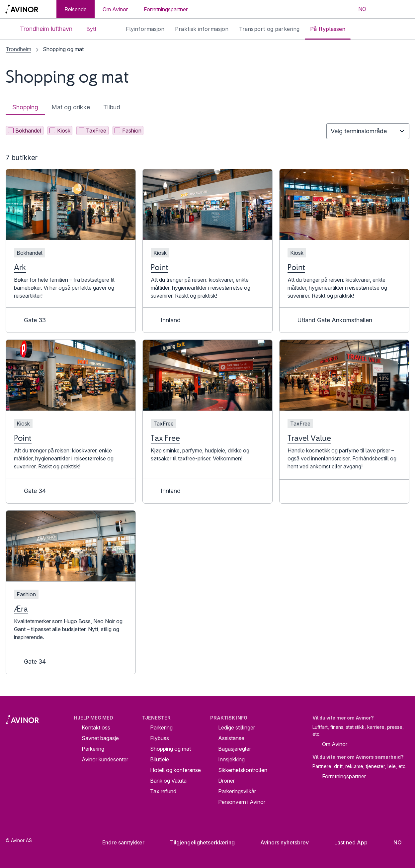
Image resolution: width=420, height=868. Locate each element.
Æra (21, 609)
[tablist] (208, 107)
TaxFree (93, 131)
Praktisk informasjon (202, 29)
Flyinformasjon (145, 29)
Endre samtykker (119, 842)
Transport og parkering (269, 29)
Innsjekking (231, 759)
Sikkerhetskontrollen (243, 770)
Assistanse (231, 738)
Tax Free (165, 438)
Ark (20, 267)
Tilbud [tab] (112, 107)
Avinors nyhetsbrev (279, 842)
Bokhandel (25, 131)
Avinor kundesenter (105, 759)
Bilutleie (160, 759)
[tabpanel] (208, 399)
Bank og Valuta (168, 781)
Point (160, 267)
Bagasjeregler (235, 749)
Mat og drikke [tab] (71, 107)
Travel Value (309, 438)
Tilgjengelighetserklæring (197, 842)
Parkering (93, 749)
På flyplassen (328, 29)
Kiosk (60, 131)
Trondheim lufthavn (41, 29)
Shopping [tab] (25, 107)
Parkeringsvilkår (237, 791)
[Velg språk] (358, 9)
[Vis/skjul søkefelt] (382, 9)
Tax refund (163, 791)
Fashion (128, 131)
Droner (226, 781)
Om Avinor (115, 9)
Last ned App (346, 842)
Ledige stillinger (237, 727)
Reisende (76, 9)
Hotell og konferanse (175, 770)
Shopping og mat (170, 749)
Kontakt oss (96, 727)
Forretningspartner (166, 9)
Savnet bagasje (100, 738)
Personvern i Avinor (242, 802)
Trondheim (18, 49)
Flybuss (160, 738)
